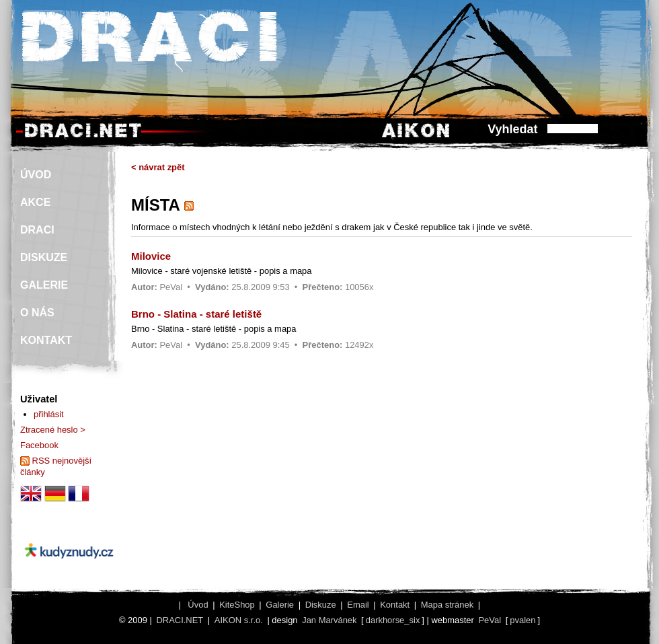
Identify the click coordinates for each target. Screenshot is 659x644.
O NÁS (37, 313)
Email (358, 605)
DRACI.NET (180, 620)
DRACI (37, 230)
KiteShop (237, 605)
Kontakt (395, 605)
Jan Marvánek (329, 620)
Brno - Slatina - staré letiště (196, 314)
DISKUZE (44, 257)
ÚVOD (36, 175)
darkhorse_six (393, 620)
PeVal (171, 287)
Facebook (39, 445)
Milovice (151, 256)
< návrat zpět (158, 167)
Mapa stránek (447, 605)
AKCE (35, 202)
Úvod (198, 605)
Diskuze (321, 605)
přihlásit (49, 414)
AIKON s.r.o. (239, 620)
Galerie (280, 605)
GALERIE (44, 285)
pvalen (522, 620)
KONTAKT (46, 340)
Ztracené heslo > (53, 430)
